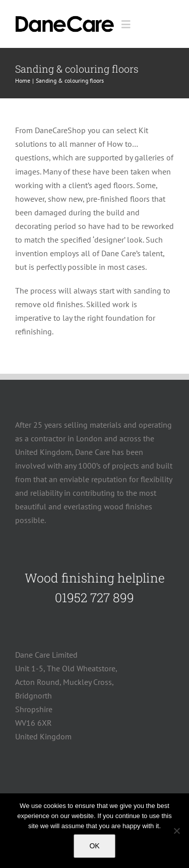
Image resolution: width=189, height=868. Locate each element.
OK (94, 846)
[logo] (65, 18)
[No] (176, 831)
